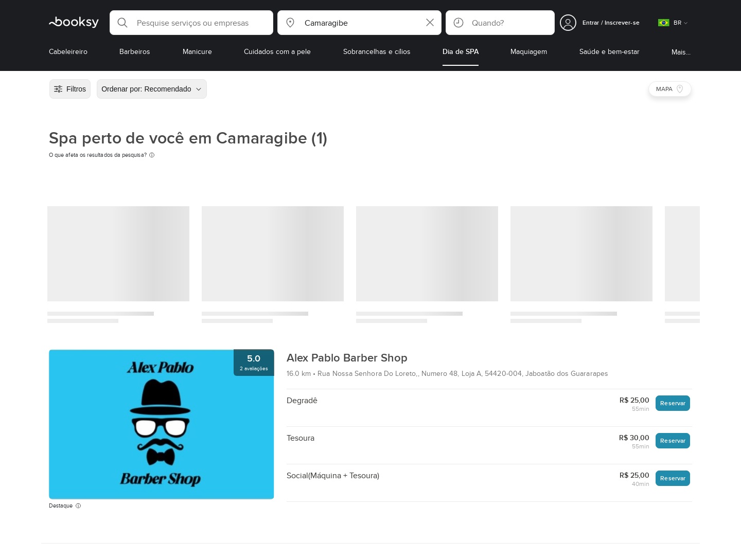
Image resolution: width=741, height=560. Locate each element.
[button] (191, 23)
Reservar (673, 403)
